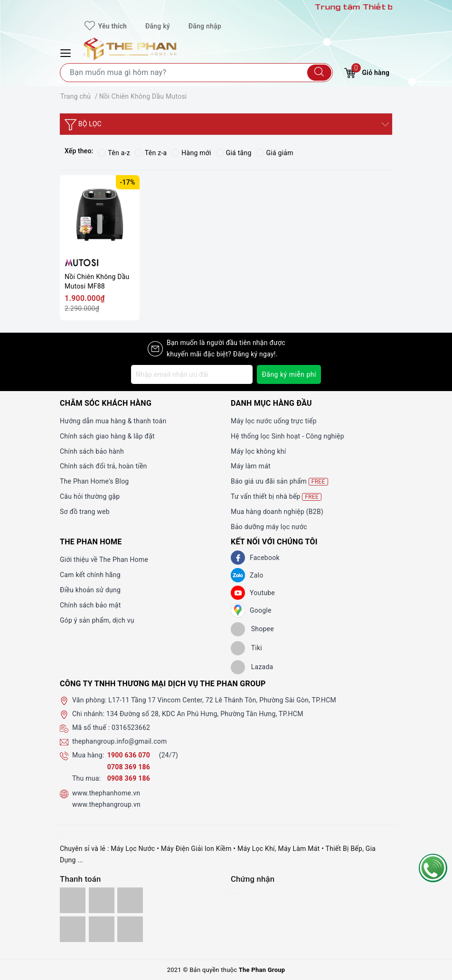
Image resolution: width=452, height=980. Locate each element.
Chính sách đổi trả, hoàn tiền (104, 466)
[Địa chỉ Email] (192, 374)
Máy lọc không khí (258, 451)
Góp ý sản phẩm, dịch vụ (97, 620)
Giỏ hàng (367, 71)
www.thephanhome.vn (106, 793)
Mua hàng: (88, 755)
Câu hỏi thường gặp (90, 496)
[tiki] (246, 648)
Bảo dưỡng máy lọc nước (269, 527)
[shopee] (252, 629)
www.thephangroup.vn (106, 804)
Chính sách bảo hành (92, 451)
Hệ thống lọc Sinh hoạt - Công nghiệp (287, 436)
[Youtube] (238, 593)
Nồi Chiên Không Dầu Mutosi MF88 (97, 281)
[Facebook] (238, 558)
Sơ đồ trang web (85, 512)
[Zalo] (238, 575)
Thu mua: (86, 778)
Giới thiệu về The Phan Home (104, 560)
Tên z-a (151, 153)
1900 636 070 (130, 755)
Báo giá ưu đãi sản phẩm (279, 481)
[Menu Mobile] (67, 52)
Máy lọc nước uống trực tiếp (274, 421)
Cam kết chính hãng (90, 575)
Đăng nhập (205, 26)
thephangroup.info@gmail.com (120, 741)
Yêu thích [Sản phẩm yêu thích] (106, 26)
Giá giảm (275, 153)
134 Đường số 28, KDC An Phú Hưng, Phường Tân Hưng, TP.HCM (205, 714)
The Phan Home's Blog (94, 481)
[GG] (238, 610)
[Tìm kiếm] (319, 73)
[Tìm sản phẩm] (196, 73)
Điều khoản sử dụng (90, 590)
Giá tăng (234, 153)
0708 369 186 (129, 767)
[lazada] (252, 667)
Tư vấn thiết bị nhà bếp (276, 497)
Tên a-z (114, 153)
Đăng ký (158, 26)
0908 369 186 (129, 778)
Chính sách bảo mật (90, 605)
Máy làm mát (251, 466)
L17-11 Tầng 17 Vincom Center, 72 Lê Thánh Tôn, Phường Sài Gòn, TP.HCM (222, 700)
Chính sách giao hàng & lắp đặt (107, 436)
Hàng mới (191, 153)
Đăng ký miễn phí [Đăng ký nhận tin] (289, 374)
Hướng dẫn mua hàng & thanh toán (113, 421)
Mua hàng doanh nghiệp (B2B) (277, 512)
